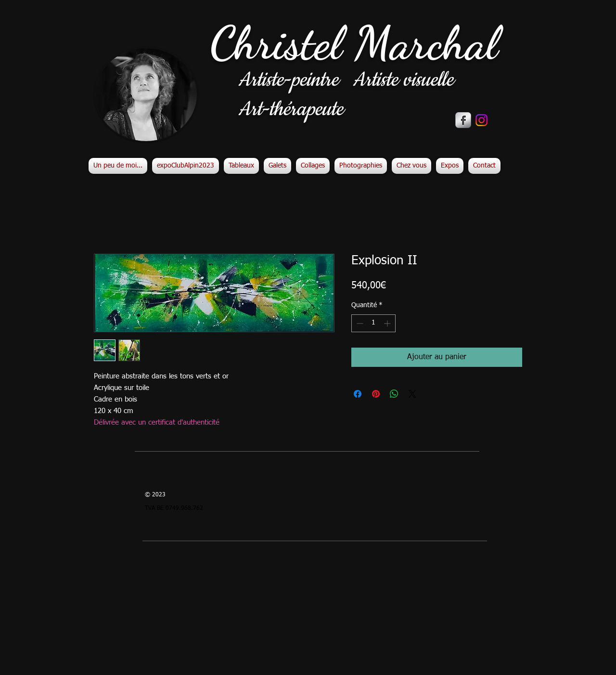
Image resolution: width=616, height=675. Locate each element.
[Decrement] (359, 323)
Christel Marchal (354, 43)
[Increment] (388, 323)
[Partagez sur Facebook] (358, 394)
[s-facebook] (463, 120)
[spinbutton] (373, 323)
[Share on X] (412, 394)
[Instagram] (481, 120)
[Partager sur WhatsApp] (394, 394)
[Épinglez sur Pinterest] (376, 394)
